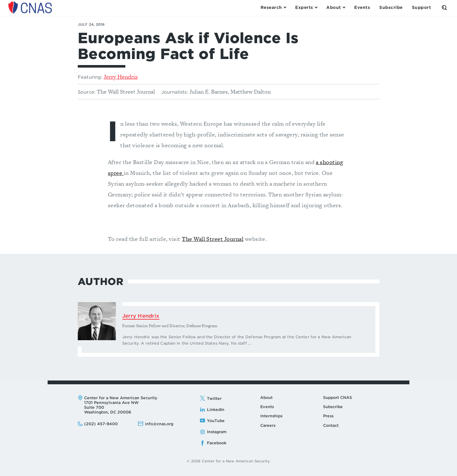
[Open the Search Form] (444, 8)
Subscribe (333, 407)
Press (328, 416)
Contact (331, 425)
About (266, 397)
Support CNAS (338, 397)
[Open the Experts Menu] (306, 8)
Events (267, 407)
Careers (268, 425)
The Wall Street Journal (213, 239)
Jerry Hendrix (121, 77)
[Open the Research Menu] (273, 8)
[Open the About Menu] (336, 8)
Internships (271, 416)
